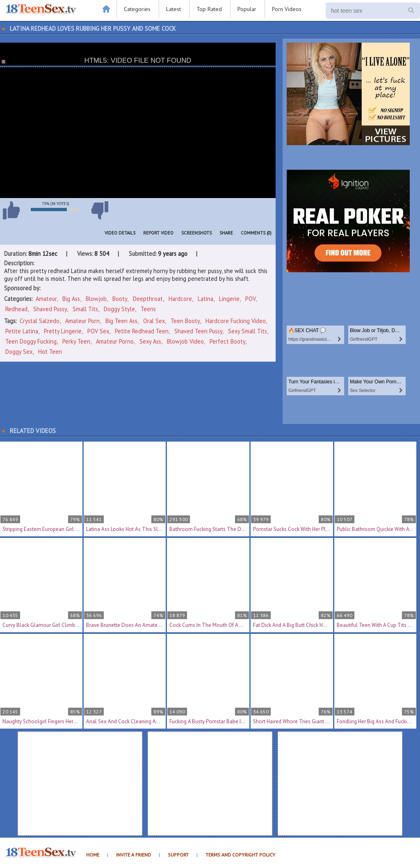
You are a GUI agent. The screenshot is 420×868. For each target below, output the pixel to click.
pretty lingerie (63, 331)
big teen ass (121, 321)
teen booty (185, 321)
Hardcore (180, 299)
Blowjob (96, 299)
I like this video (11, 210)
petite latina (22, 331)
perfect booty (227, 341)
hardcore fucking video (236, 321)
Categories (137, 9)
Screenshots (196, 233)
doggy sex (19, 352)
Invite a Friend (134, 855)
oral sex (154, 321)
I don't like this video (100, 210)
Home (93, 855)
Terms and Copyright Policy (240, 855)
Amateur (46, 299)
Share (226, 233)
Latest (173, 9)
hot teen (50, 352)
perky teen (76, 341)
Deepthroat (148, 299)
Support (178, 855)
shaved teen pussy (198, 331)
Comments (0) (256, 233)
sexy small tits (248, 331)
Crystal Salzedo (40, 321)
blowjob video (185, 341)
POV (250, 299)
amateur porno (115, 341)
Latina (205, 299)
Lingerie (229, 299)
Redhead (16, 309)
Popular (247, 9)
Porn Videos (287, 9)
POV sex (98, 331)
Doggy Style (119, 309)
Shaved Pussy (50, 309)
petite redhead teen (142, 331)
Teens (148, 309)
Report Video (158, 233)
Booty (120, 299)
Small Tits (85, 309)
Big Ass (71, 299)
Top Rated (209, 9)
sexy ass (150, 341)
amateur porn (82, 321)
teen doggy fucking (31, 341)
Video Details (120, 233)
